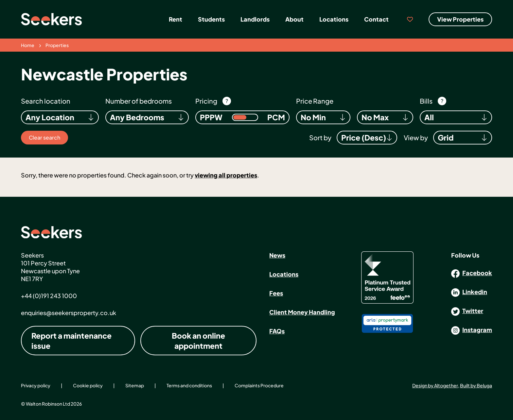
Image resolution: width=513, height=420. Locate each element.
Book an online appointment (198, 341)
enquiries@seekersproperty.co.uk (69, 313)
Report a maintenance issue (71, 341)
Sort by (320, 137)
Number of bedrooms (139, 101)
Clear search (44, 137)
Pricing (206, 101)
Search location (46, 101)
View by (416, 137)
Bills (426, 101)
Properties (57, 45)
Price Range (315, 101)
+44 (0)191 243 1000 (49, 296)
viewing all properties (226, 175)
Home (28, 45)
